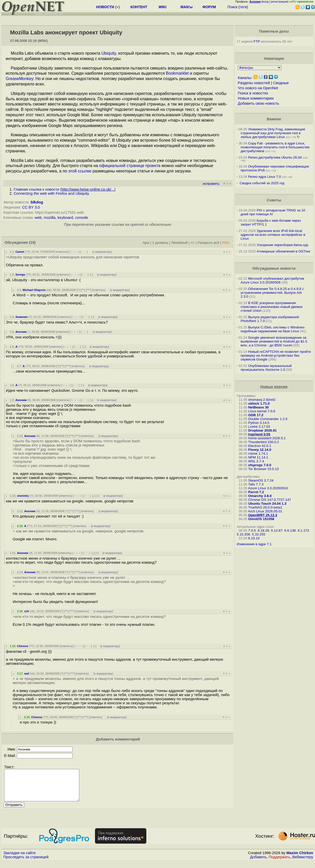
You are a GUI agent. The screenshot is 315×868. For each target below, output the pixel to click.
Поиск (232, 7)
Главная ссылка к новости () (65, 189)
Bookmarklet (177, 73)
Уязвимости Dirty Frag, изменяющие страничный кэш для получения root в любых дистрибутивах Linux (273, 133)
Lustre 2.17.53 (259, 427)
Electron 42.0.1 (260, 446)
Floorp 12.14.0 (260, 450)
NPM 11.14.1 (258, 457)
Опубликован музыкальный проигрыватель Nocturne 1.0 (266, 368)
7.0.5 (252, 530)
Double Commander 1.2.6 (268, 419)
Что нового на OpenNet (258, 88)
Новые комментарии (256, 98)
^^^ (89, 290)
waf (27, 674)
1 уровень (160, 243)
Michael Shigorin (34, 290)
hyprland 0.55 (259, 434)
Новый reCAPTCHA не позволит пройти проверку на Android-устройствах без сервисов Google (276, 355)
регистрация (279, 2)
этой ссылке (80, 171)
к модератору (102, 252)
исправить (211, 184)
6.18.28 (263, 530)
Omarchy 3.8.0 (260, 496)
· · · (84, 252)
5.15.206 (243, 534)
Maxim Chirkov (300, 859)
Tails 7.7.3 (256, 484)
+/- (193, 243)
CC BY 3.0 (31, 207)
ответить (62, 252)
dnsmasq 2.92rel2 (262, 400)
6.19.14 (254, 538)
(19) (32, 242)
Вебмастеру (303, 863)
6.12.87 (277, 530)
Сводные (281, 83)
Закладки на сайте (20, 859)
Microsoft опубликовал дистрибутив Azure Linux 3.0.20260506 (272, 280)
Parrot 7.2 (256, 492)
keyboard (65, 218)
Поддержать (280, 863)
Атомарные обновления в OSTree (283, 251)
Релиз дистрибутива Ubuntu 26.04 (275, 157)
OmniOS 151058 (261, 519)
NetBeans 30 (259, 407)
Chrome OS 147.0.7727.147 (270, 500)
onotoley (23, 496)
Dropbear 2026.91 (262, 430)
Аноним (21, 332)
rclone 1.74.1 (258, 453)
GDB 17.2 (256, 415)
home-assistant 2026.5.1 (267, 438)
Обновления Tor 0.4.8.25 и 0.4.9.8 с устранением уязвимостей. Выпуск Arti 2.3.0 (272, 293)
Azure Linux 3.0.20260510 (268, 488)
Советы (274, 200)
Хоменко (22, 317)
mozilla (50, 218)
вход (265, 2)
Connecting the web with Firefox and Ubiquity (51, 193)
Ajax (146, 243)
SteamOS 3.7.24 (261, 480)
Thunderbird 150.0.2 (264, 442)
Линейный (179, 243)
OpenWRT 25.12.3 (263, 515)
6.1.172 (303, 530)
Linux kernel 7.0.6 (262, 411)
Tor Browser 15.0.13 (264, 469)
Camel (20, 252)
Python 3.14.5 (259, 423)
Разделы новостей (254, 83)
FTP (257, 41)
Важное (274, 119)
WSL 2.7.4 (256, 461)
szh (27, 611)
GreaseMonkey (19, 79)
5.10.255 (259, 534)
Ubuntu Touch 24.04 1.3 (267, 504)
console (82, 218)
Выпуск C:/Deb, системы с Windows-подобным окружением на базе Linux (273, 329)
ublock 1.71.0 (259, 403)
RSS (226, 243)
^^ (83, 290)
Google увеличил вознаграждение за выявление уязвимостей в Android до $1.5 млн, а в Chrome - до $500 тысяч (274, 341)
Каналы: (245, 78)
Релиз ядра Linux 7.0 (264, 177)
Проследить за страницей (26, 863)
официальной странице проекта (130, 166)
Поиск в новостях (253, 93)
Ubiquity (109, 53)
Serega (20, 275)
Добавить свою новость (258, 103)
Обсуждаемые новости (274, 268)
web (38, 218)
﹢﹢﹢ (75, 252)
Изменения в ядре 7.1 (254, 544)
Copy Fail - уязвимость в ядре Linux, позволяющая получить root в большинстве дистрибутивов (275, 147)
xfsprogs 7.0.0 (260, 465)
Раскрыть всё (208, 243)
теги (243, 7)
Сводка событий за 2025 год (262, 183)
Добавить (258, 863)
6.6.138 (290, 530)
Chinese (23, 646)
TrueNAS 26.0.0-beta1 (265, 507)
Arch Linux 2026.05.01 (265, 511)
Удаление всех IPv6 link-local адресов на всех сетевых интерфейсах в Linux (273, 235)
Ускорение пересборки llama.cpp (283, 245)
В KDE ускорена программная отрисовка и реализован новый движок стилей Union (271, 307)
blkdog (37, 202)
